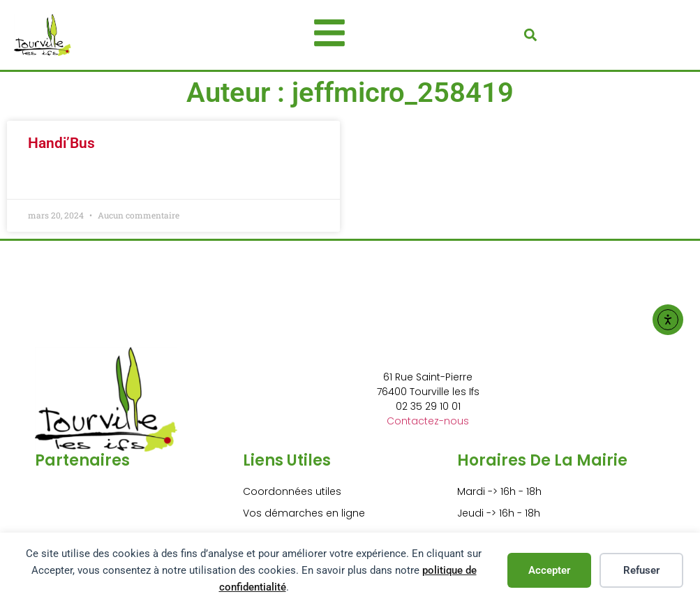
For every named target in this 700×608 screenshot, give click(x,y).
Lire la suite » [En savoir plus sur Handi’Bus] (58, 179)
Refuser (641, 570)
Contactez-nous (428, 421)
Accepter (549, 570)
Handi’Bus (61, 143)
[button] (530, 35)
